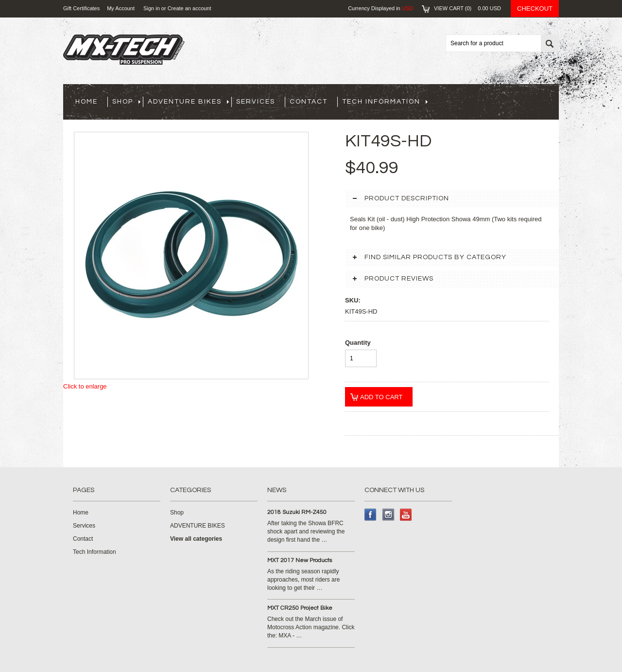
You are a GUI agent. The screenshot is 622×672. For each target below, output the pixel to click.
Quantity (358, 343)
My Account (121, 8)
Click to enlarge (85, 386)
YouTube (406, 515)
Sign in (152, 8)
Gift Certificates (81, 8)
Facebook (371, 515)
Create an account (190, 8)
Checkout (535, 9)
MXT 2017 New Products (300, 560)
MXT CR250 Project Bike (300, 608)
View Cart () (467, 8)
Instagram (389, 515)
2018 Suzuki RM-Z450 (297, 512)
